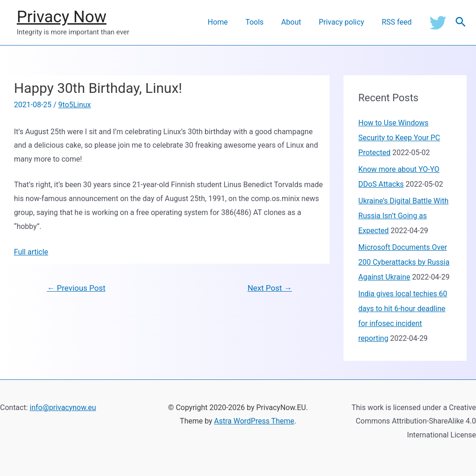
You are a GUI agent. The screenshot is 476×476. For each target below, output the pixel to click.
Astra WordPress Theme (254, 421)
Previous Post (76, 288)
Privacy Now (62, 17)
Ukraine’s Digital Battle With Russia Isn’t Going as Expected (403, 216)
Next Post (269, 288)
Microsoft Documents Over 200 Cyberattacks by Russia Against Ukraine (404, 262)
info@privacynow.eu (63, 408)
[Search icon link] (461, 23)
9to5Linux (74, 105)
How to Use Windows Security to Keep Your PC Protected (399, 138)
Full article (31, 252)
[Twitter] (438, 22)
